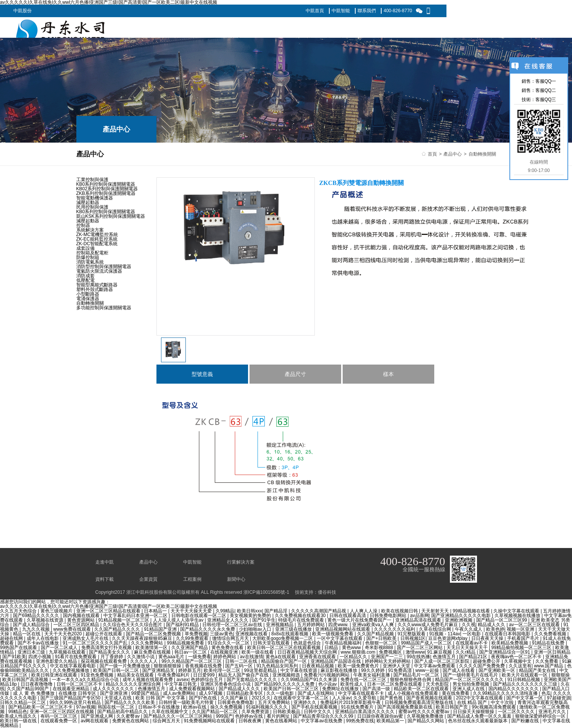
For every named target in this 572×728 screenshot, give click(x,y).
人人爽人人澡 (364, 611)
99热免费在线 (360, 721)
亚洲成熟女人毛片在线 (86, 638)
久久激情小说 (141, 657)
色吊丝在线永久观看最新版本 (478, 721)
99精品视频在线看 (472, 611)
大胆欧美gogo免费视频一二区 (283, 638)
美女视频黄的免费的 (251, 616)
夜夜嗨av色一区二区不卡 (517, 657)
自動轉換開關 (482, 154)
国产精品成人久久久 (240, 689)
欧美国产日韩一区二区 (117, 670)
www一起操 (428, 670)
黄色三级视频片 (57, 611)
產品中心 (453, 154)
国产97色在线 (204, 698)
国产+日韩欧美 (382, 638)
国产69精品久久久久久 (37, 616)
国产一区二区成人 (60, 648)
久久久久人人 (144, 661)
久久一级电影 (281, 693)
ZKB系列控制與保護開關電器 (106, 193)
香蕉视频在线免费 (204, 666)
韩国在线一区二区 (117, 707)
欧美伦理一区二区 (223, 670)
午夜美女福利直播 (372, 675)
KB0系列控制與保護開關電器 (106, 184)
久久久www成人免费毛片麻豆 (428, 625)
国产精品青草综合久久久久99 (324, 716)
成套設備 (85, 248)
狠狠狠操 (561, 675)
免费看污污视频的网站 (327, 675)
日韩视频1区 (413, 638)
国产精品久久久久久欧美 (130, 702)
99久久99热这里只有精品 (76, 702)
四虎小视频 (40, 657)
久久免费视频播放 (72, 670)
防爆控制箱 (88, 257)
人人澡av (341, 698)
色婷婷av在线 (250, 716)
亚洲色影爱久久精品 (57, 661)
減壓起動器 (88, 202)
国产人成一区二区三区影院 (442, 661)
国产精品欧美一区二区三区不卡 (41, 707)
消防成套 (85, 276)
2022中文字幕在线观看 (480, 698)
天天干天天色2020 (64, 634)
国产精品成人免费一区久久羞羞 (480, 716)
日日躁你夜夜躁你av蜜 (381, 716)
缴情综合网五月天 (231, 638)
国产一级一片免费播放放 (125, 666)
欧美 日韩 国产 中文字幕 (161, 698)
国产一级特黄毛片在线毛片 (471, 675)
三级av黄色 (222, 634)
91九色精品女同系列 (278, 666)
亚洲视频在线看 (252, 634)
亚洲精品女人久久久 (228, 620)
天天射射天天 (436, 611)
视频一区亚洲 (521, 629)
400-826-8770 (398, 11)
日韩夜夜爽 (251, 721)
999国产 (224, 716)
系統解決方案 (90, 230)
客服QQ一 (546, 81)
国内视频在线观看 (82, 616)
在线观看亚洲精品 (72, 689)
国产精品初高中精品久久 (123, 712)
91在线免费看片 (358, 707)
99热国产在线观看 (19, 648)
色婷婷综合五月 (207, 680)
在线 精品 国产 (473, 702)
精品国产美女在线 (538, 670)
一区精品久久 (354, 657)
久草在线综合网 (436, 629)
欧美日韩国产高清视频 (26, 680)
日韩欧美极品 (287, 712)
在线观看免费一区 (59, 721)
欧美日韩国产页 (452, 707)
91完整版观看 (412, 634)
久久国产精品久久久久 (118, 629)
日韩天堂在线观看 (272, 643)
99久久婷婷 (373, 670)
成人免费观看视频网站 (193, 689)
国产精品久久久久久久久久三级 (526, 684)
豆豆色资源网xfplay (449, 638)
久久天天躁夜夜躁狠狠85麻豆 (143, 638)
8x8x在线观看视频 (291, 634)
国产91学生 (264, 620)
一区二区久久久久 (517, 712)
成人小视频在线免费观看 (413, 693)
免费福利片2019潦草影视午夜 (351, 702)
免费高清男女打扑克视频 (107, 648)
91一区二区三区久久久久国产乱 (96, 643)
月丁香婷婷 (112, 657)
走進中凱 (105, 562)
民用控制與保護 (92, 207)
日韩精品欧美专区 (245, 693)
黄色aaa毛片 (172, 657)
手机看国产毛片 (524, 638)
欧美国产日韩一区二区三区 (292, 689)
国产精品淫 (276, 611)
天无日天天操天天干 (468, 648)
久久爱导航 (365, 698)
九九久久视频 (36, 629)
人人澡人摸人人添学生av (179, 620)
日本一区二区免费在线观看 (395, 684)
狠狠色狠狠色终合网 (411, 680)
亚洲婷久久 (305, 702)
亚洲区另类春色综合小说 (226, 684)
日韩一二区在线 (242, 661)
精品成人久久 (492, 625)
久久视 (469, 625)
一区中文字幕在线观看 (340, 638)
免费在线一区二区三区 (364, 680)
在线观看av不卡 (472, 643)
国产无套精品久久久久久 (252, 680)
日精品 (332, 648)
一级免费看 (200, 657)
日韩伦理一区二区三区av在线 (233, 625)
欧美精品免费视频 (510, 643)
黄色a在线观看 (281, 657)
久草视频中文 (518, 661)
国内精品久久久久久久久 (514, 689)
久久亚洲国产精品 (190, 648)
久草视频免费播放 (426, 716)
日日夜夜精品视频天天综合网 (308, 652)
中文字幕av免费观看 (435, 666)
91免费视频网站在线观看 (210, 721)
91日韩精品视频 (524, 680)
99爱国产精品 (146, 693)
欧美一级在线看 (258, 652)
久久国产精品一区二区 (215, 712)
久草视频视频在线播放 (518, 616)
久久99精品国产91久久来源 (309, 680)
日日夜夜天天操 (488, 638)
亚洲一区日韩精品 (552, 652)
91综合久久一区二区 (229, 643)
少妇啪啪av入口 (256, 629)
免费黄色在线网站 (131, 721)
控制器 (83, 225)
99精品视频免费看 (186, 643)
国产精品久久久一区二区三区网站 (178, 716)
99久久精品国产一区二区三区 (192, 661)
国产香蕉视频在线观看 (430, 698)
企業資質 (148, 579)
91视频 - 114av (445, 634)
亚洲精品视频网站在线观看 (343, 629)
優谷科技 (327, 592)
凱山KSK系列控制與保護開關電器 (111, 216)
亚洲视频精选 (287, 675)
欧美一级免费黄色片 (359, 666)
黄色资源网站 (81, 620)
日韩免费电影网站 (389, 616)
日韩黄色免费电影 (236, 702)
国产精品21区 (474, 657)
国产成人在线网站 (317, 693)
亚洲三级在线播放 (294, 629)
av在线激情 (252, 657)
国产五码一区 (239, 666)
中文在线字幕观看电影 (73, 666)
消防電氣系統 (90, 262)
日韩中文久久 (318, 712)
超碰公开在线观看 (104, 634)
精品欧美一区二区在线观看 (422, 689)
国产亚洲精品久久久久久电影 (462, 616)
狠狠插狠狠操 (168, 666)
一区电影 (472, 634)
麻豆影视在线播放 (339, 670)
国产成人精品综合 (32, 625)
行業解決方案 (241, 562)
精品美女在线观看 (136, 675)
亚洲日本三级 (32, 652)
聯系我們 (367, 11)
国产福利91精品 (183, 625)
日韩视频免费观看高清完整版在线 (420, 702)
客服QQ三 (546, 100)
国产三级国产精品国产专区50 (71, 698)
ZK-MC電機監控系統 (97, 235)
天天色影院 (438, 684)
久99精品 (225, 611)
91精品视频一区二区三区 (124, 620)
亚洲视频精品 (280, 625)
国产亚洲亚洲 (114, 693)
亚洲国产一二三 (388, 657)
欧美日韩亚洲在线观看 (55, 675)
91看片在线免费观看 (77, 657)
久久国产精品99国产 (28, 689)
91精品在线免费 (549, 643)
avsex (183, 680)
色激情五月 (445, 657)
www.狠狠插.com (359, 652)
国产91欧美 (14, 657)
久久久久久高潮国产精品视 (319, 611)
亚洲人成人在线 (469, 689)
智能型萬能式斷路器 (97, 285)
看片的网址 (279, 716)
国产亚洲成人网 (97, 716)
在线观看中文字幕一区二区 (302, 698)
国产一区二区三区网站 (420, 648)
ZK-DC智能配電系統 (97, 244)
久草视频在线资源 (46, 620)
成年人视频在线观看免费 (148, 680)
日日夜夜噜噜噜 (37, 684)
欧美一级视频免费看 (333, 634)
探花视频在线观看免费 (104, 661)
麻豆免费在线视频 (153, 652)
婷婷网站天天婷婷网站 (388, 661)
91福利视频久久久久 (268, 707)
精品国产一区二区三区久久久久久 (470, 680)
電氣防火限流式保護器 (99, 271)
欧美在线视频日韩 (400, 611)
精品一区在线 (27, 634)
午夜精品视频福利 (344, 643)
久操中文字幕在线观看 (517, 611)
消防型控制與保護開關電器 (104, 267)
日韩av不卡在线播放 (160, 707)
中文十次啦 (503, 702)
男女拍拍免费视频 (471, 684)
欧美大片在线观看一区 (525, 675)
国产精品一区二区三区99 (502, 620)
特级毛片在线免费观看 (302, 620)
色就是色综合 (308, 643)
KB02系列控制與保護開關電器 (107, 189)
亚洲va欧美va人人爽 (374, 625)
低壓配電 (85, 280)
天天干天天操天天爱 (192, 611)
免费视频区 (391, 652)
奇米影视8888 (380, 648)
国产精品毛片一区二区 (417, 675)
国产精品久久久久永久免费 (208, 629)
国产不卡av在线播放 (39, 643)
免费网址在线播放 (341, 689)
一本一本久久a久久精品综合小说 (86, 680)
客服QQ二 (546, 90)
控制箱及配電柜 (92, 253)
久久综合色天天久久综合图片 (133, 625)
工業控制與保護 (92, 180)
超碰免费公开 (487, 661)
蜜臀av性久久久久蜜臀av (425, 712)
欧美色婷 (495, 629)
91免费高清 (400, 670)
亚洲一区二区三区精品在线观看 (109, 611)
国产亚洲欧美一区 (497, 670)
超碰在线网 (12, 638)
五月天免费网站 (275, 702)
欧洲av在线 (195, 707)
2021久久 (261, 698)
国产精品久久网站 (426, 721)
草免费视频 (196, 634)
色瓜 (546, 693)
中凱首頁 (315, 11)
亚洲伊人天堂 (397, 666)
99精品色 (18, 712)
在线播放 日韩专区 (78, 693)
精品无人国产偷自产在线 (244, 675)
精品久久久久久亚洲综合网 (134, 684)
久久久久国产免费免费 (483, 666)
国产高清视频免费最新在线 (405, 707)
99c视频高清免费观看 (494, 707)
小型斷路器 (88, 294)
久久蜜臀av (129, 716)
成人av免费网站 (180, 693)
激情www (415, 652)
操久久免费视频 (227, 707)
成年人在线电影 (43, 638)
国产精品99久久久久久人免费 (285, 684)
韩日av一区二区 (191, 652)
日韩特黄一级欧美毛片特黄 (187, 702)
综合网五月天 (167, 721)
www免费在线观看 (73, 629)
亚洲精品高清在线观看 (419, 620)
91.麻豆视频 (440, 652)
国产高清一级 (377, 689)
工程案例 (192, 579)
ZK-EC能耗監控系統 (97, 239)
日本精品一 (156, 611)
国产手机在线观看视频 (315, 707)
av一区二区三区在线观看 (535, 625)
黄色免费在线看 (228, 648)
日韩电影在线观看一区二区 (199, 616)
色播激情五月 (152, 689)
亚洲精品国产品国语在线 (336, 661)
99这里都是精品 (261, 670)
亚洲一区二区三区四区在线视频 (62, 712)
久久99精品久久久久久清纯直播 (506, 693)
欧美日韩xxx (250, 611)
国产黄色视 (392, 698)
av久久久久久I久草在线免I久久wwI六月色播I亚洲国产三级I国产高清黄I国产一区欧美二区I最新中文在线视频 (109, 606)
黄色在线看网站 (282, 721)
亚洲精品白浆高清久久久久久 (365, 712)
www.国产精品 (549, 666)
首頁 (432, 154)
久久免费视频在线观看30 (301, 616)
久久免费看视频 (551, 634)
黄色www (352, 648)
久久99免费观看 (193, 638)
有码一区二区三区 (59, 716)
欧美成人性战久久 (19, 716)
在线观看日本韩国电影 (508, 634)
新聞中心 (236, 579)
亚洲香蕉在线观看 (318, 657)
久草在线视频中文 (170, 712)
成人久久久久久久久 (114, 689)
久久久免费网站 (147, 643)
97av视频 (86, 707)
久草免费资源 (256, 712)
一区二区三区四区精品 (77, 625)
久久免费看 (547, 661)
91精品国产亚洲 (161, 629)
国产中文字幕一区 (525, 698)
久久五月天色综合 (19, 611)
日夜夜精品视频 (318, 666)
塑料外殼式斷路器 (95, 289)
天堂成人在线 (118, 698)
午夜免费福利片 (174, 675)
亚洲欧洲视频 (459, 620)
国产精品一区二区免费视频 (154, 634)
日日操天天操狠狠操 (474, 712)
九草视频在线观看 (68, 652)
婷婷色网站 (225, 657)
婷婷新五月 (190, 670)
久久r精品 (466, 652)
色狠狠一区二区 (382, 643)
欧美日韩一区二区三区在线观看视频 (284, 648)
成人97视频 (211, 693)
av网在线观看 (95, 721)
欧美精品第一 (391, 721)
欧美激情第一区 (152, 648)
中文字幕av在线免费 (322, 721)
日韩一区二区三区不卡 (80, 684)
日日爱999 (204, 675)
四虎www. (339, 625)
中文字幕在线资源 (299, 670)
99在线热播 (418, 657)
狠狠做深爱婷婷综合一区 (541, 716)
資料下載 (105, 579)
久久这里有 (520, 666)
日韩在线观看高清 (348, 616)
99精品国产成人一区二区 (427, 643)
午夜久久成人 (469, 629)
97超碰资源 (558, 698)
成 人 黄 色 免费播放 (35, 693)
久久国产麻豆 (235, 698)
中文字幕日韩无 (181, 684)
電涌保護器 (88, 299)
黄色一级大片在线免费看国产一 (360, 620)
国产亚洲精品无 (159, 670)
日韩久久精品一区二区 (23, 702)
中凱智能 (341, 11)
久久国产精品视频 (376, 634)
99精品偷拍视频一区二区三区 (522, 648)
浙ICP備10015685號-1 (266, 592)
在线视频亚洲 (225, 652)
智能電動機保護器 (95, 198)
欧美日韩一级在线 (19, 721)
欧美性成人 (352, 684)
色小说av (328, 684)
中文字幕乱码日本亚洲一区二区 (136, 616)
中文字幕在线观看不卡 (362, 693)
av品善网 (420, 616)
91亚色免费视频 (98, 675)
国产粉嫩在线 (526, 721)
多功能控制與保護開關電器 (104, 308)
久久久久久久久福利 (395, 629)
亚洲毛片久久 (553, 712)
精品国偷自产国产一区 (284, 661)
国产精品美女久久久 (110, 652)
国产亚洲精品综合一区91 (505, 652)
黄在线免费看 (456, 693)
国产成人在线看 (459, 670)
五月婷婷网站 (312, 625)
